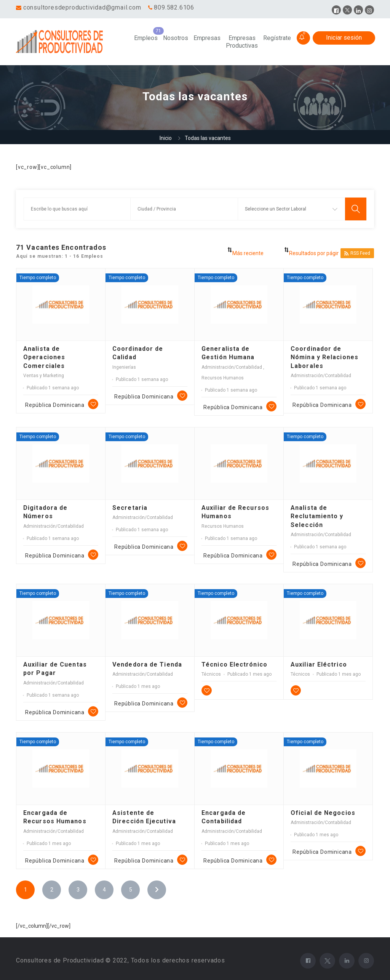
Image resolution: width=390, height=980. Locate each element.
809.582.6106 (174, 7)
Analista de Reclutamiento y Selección (317, 516)
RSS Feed (357, 253)
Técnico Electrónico (234, 664)
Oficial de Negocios (323, 813)
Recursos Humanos (223, 378)
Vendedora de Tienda (147, 664)
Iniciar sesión (344, 38)
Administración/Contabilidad (232, 367)
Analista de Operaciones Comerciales (44, 357)
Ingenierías (124, 367)
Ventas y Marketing (44, 376)
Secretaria (130, 508)
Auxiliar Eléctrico (319, 664)
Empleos (146, 38)
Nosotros (176, 38)
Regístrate (277, 38)
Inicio (166, 138)
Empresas (207, 38)
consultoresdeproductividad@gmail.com (82, 7)
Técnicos (211, 674)
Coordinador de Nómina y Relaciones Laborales (324, 357)
